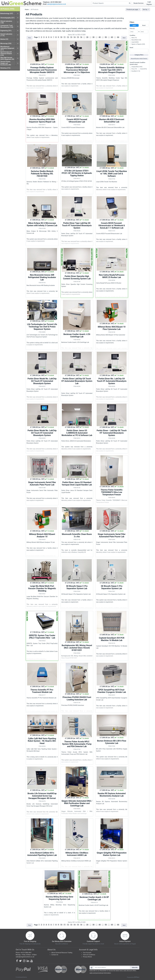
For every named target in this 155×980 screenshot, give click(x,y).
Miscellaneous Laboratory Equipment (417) (7, 48)
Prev (30, 38)
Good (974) (143, 69)
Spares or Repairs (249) (138, 44)
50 (106, 37)
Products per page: (133, 9)
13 (71, 37)
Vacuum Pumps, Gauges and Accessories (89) (6, 63)
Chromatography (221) (7, 18)
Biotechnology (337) (7, 13)
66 (118, 37)
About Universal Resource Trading (62, 953)
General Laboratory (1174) (6, 35)
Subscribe (135, 967)
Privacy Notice (87, 957)
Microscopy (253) (6, 43)
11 (65, 37)
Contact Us (55, 955)
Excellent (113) (136, 71)
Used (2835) (135, 42)
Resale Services (139, 3)
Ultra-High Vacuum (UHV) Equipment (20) (7, 58)
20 (87, 37)
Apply (134, 25)
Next (124, 38)
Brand (131, 48)
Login (149, 2)
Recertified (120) (136, 40)
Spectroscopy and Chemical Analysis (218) (6, 54)
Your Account (87, 953)
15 (78, 37)
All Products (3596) (7, 9)
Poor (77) (134, 69)
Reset (144, 25)
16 (81, 37)
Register (149, 4)
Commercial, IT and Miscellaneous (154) (7, 26)
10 (61, 37)
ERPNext (137, 977)
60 (112, 37)
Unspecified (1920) (137, 67)
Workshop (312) (5, 68)
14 (75, 37)
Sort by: (145, 9)
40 (100, 37)
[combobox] (139, 51)
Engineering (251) (6, 31)
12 (68, 37)
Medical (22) (4, 39)
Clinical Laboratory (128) (6, 22)
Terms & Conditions (89, 955)
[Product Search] (111, 3)
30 (93, 37)
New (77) (134, 38)
